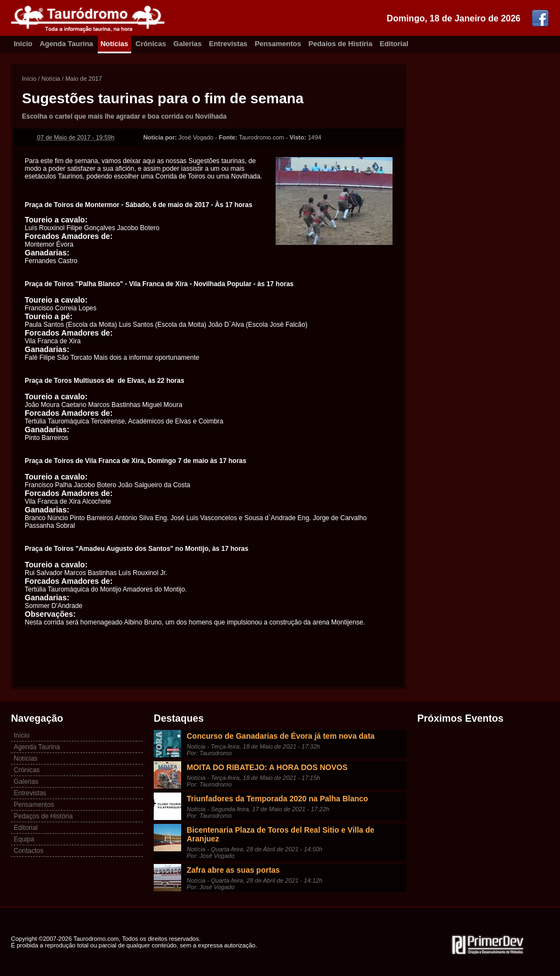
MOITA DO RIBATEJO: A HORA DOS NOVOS (267, 767)
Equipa (24, 839)
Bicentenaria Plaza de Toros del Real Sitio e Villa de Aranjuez (281, 834)
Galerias (187, 44)
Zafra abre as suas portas (233, 870)
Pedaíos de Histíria (340, 44)
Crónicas (151, 44)
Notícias (114, 44)
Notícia (51, 79)
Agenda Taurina (66, 44)
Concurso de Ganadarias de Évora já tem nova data (281, 736)
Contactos (29, 851)
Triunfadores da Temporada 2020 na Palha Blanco (277, 799)
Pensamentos (278, 44)
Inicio (23, 44)
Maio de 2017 (84, 79)
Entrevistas (228, 44)
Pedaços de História (43, 816)
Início (29, 79)
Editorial (394, 44)
